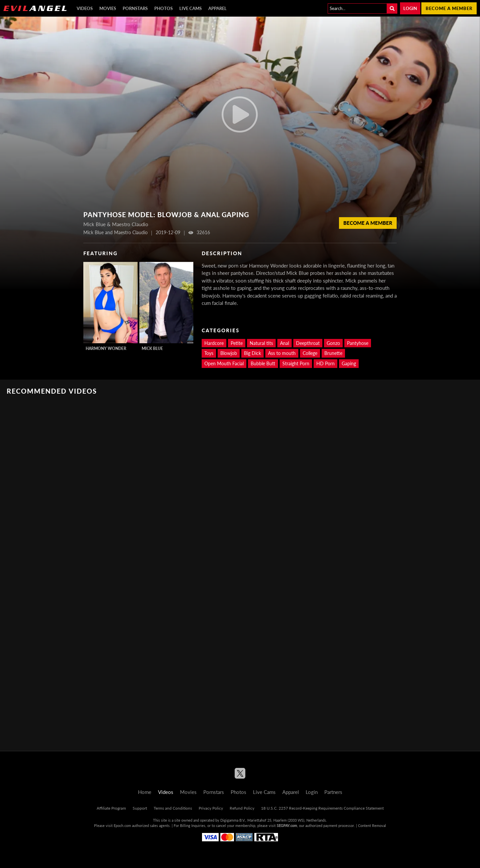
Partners (333, 792)
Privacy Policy (211, 808)
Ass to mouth (282, 353)
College (310, 353)
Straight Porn (296, 363)
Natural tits (261, 343)
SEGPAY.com (287, 825)
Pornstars (135, 8)
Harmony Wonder (106, 348)
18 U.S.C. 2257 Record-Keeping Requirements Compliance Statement (322, 808)
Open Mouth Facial (224, 363)
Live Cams (190, 8)
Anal (284, 343)
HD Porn (325, 363)
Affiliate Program (111, 808)
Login (410, 8)
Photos (163, 8)
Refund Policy (242, 808)
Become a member (449, 8)
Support (140, 808)
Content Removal (372, 825)
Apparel (217, 8)
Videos (85, 8)
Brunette (333, 353)
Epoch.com (122, 825)
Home (145, 792)
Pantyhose (358, 343)
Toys (209, 353)
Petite (237, 343)
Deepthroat (308, 343)
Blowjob (229, 353)
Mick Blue (152, 348)
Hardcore (214, 343)
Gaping (349, 363)
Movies (108, 8)
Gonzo (333, 343)
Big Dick (252, 353)
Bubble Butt (263, 363)
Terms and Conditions (173, 808)
